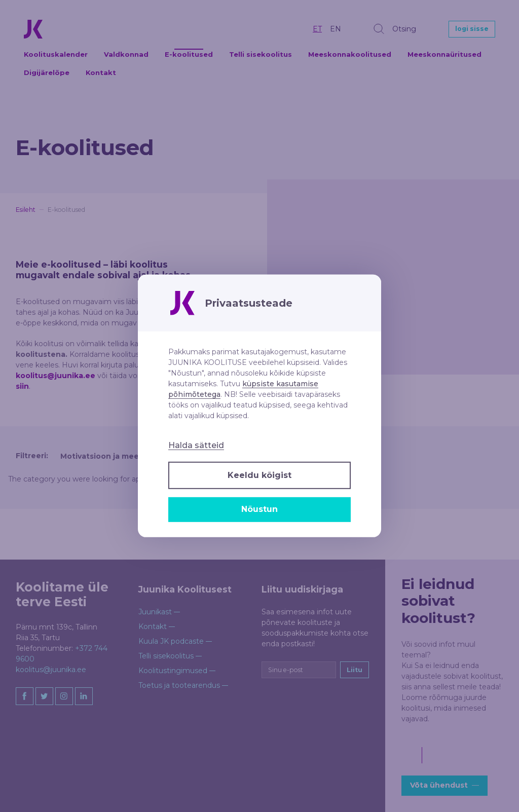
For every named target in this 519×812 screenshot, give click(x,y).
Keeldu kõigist (259, 475)
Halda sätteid (196, 446)
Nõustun (259, 509)
